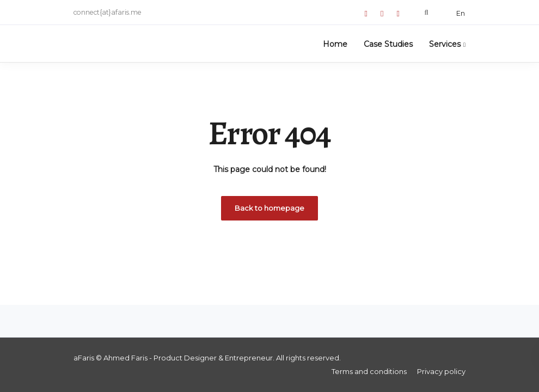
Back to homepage (269, 208)
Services (445, 44)
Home (335, 44)
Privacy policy (441, 371)
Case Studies (388, 44)
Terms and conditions (369, 371)
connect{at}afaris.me (108, 12)
